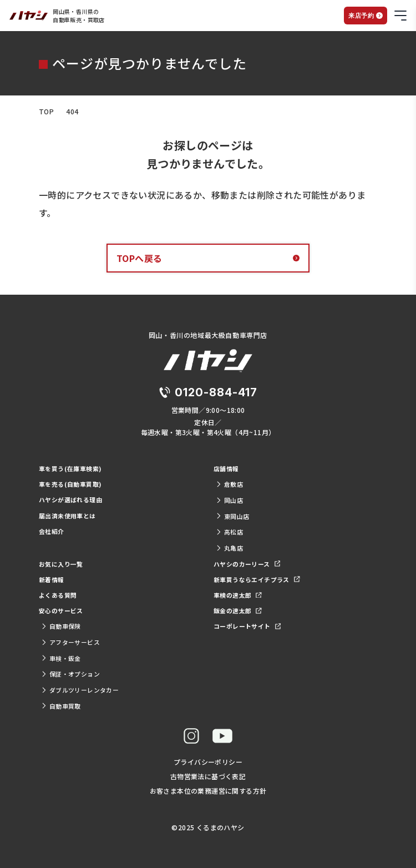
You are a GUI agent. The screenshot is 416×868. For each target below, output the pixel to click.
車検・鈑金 (61, 658)
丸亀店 (229, 548)
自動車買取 (61, 706)
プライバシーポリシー (208, 762)
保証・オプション (70, 674)
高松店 (229, 532)
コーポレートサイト (247, 626)
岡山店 (229, 500)
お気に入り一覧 (61, 564)
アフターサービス (70, 642)
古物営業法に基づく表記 (208, 776)
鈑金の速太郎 (238, 610)
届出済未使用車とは (67, 516)
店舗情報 (226, 468)
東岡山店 (232, 516)
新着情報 (52, 579)
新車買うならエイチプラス (257, 579)
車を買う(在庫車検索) (70, 468)
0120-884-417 (216, 392)
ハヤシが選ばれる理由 (70, 499)
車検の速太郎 (238, 595)
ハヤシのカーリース (247, 564)
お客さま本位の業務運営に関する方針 (208, 791)
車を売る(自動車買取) (70, 484)
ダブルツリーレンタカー (80, 690)
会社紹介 (52, 531)
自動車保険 (61, 626)
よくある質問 (58, 595)
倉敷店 (229, 484)
